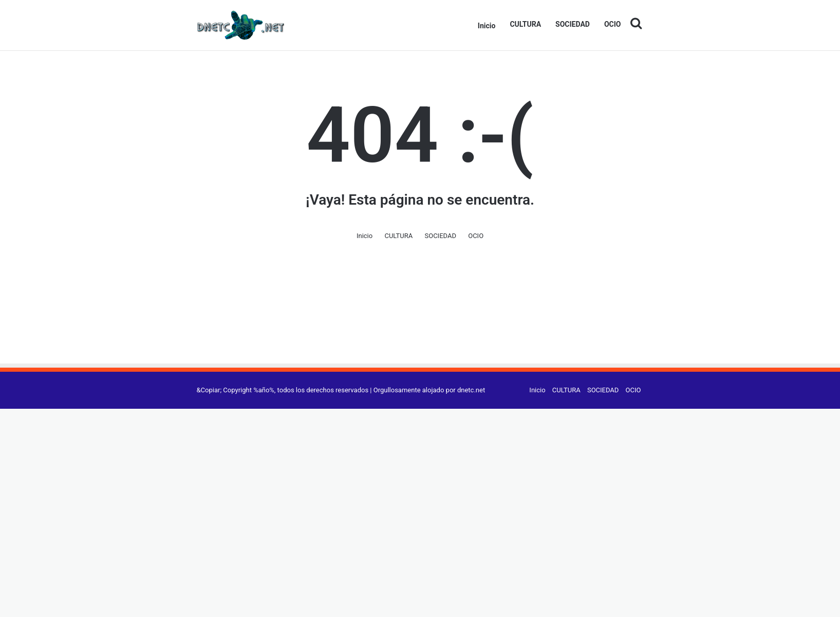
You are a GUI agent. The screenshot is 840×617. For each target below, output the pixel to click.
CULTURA (525, 24)
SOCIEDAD (573, 24)
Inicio (487, 26)
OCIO (613, 24)
